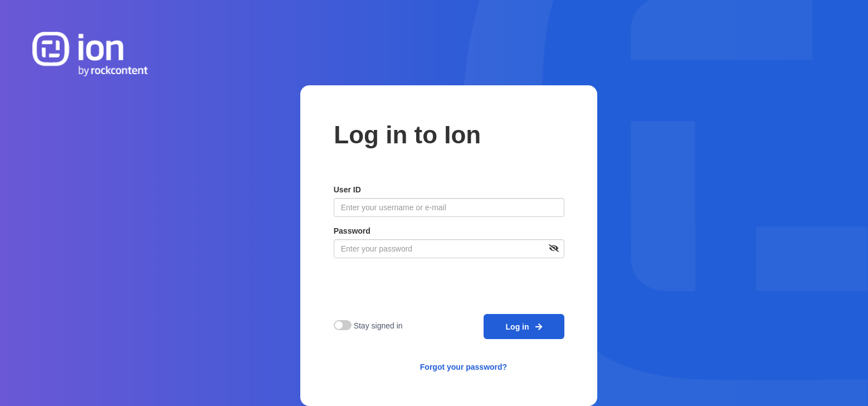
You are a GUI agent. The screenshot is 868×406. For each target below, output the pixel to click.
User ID (347, 190)
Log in (524, 327)
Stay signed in (378, 326)
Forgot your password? (464, 367)
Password (352, 231)
